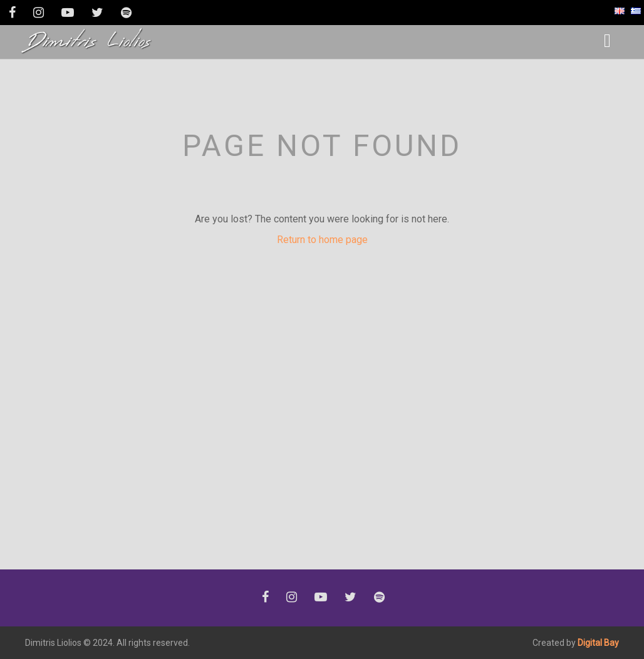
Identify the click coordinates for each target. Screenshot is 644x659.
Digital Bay (598, 643)
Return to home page (322, 240)
